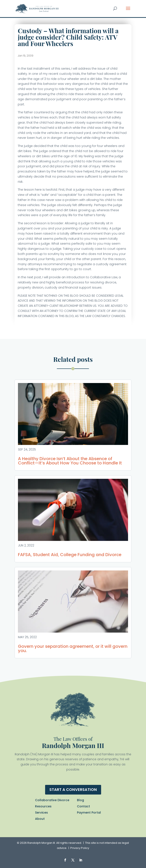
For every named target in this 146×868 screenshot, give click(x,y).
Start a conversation (73, 789)
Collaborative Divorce (52, 800)
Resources (43, 806)
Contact (83, 806)
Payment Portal (89, 813)
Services (41, 813)
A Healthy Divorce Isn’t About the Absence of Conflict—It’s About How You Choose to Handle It (70, 461)
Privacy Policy (80, 848)
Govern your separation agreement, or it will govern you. (73, 648)
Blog (80, 800)
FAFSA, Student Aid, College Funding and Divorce (70, 555)
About (40, 819)
